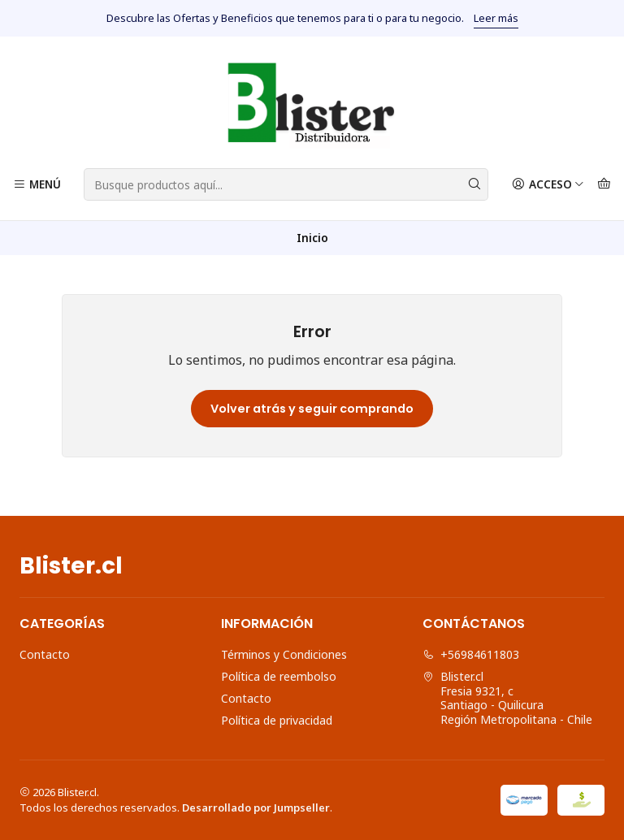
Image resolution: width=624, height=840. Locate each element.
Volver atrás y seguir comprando (312, 409)
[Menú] (37, 184)
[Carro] (604, 184)
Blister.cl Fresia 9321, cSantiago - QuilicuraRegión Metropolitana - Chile (507, 698)
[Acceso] (548, 184)
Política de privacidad (277, 720)
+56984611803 (471, 654)
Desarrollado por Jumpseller (256, 808)
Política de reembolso (279, 676)
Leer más (496, 18)
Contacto (45, 654)
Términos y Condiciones (284, 654)
